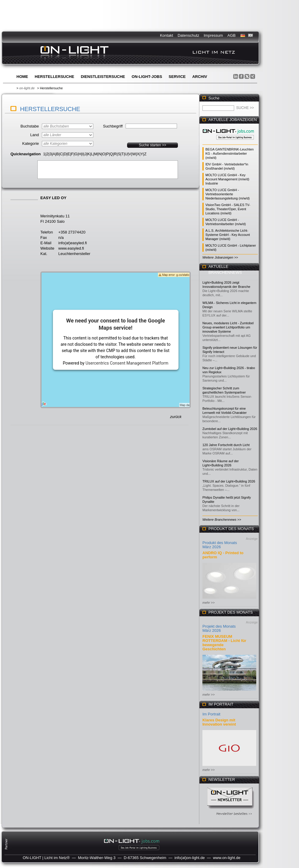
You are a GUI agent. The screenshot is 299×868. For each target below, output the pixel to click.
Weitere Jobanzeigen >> (220, 257)
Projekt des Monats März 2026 (219, 628)
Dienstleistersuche (103, 77)
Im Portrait (211, 714)
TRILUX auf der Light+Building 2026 (229, 481)
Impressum (213, 35)
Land (35, 135)
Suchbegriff (113, 126)
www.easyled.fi (71, 248)
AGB (232, 35)
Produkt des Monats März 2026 (220, 545)
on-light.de (27, 88)
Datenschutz (188, 35)
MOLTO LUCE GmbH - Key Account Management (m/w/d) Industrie (227, 179)
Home (22, 77)
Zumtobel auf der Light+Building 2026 (230, 429)
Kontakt (167, 35)
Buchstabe (30, 126)
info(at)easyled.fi (73, 243)
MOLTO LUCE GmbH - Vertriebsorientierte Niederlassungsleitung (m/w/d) (228, 194)
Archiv (200, 77)
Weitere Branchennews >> (222, 520)
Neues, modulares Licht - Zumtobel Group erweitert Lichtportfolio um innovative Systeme (228, 327)
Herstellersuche (54, 77)
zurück (176, 417)
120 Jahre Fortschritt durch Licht (226, 445)
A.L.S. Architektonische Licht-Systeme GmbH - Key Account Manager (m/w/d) (228, 235)
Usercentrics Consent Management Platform (127, 363)
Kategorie (30, 143)
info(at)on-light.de (190, 858)
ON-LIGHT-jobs (147, 77)
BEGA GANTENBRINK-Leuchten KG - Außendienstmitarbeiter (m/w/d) (229, 153)
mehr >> (209, 603)
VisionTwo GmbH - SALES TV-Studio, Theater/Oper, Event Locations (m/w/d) (228, 209)
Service (177, 77)
